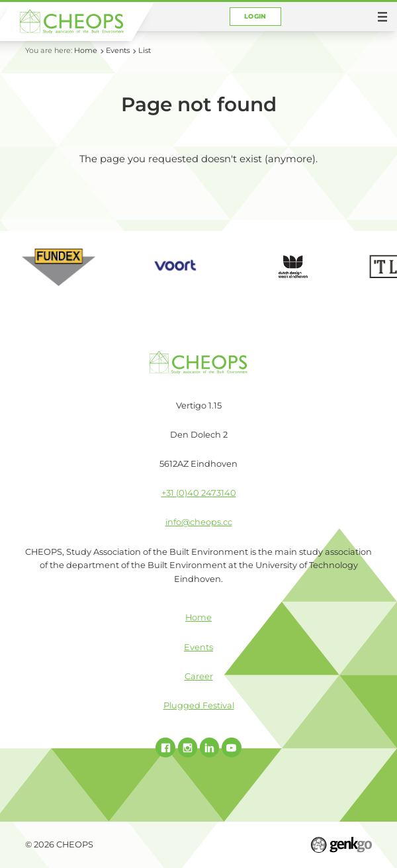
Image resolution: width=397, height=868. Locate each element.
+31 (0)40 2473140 (199, 493)
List (145, 50)
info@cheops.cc (199, 522)
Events (118, 50)
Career (199, 676)
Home (86, 50)
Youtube (232, 747)
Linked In (210, 747)
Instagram (188, 747)
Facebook (165, 747)
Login (255, 16)
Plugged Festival (199, 705)
